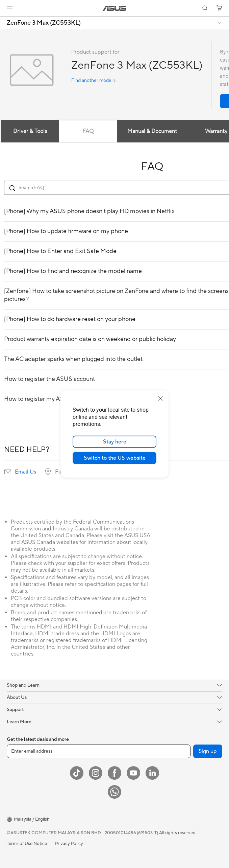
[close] (160, 398)
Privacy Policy (69, 844)
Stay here (115, 442)
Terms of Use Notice (27, 844)
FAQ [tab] (88, 131)
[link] (115, 8)
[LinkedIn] (152, 773)
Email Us (26, 472)
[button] (10, 8)
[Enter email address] (99, 751)
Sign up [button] (208, 751)
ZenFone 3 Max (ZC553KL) (44, 23)
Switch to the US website (115, 458)
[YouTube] (133, 773)
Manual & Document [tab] (152, 131)
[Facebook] (114, 773)
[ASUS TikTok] (77, 773)
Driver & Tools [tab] (30, 131)
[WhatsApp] (114, 792)
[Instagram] (96, 773)
